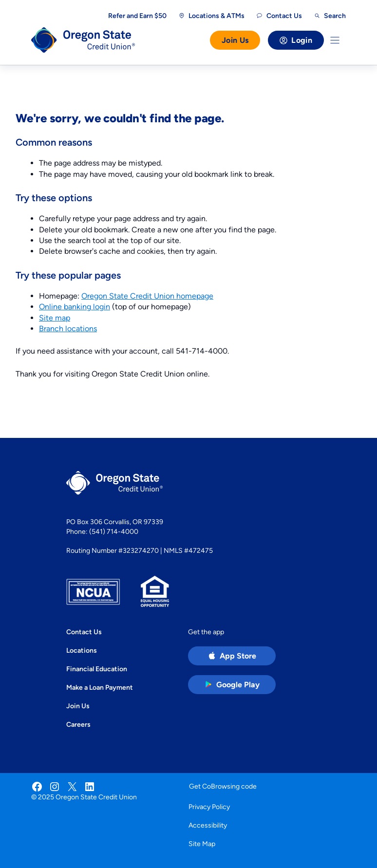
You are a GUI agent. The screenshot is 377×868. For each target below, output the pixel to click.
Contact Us (84, 632)
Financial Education (97, 669)
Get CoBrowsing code (223, 786)
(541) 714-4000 (114, 531)
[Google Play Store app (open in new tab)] (232, 685)
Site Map (202, 844)
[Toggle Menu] (335, 40)
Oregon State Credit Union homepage (147, 296)
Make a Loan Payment (100, 687)
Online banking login (75, 307)
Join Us (235, 40)
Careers (78, 724)
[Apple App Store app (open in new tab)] (232, 656)
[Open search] (330, 16)
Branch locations (68, 329)
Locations (82, 650)
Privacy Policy (209, 807)
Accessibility (208, 825)
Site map (55, 318)
